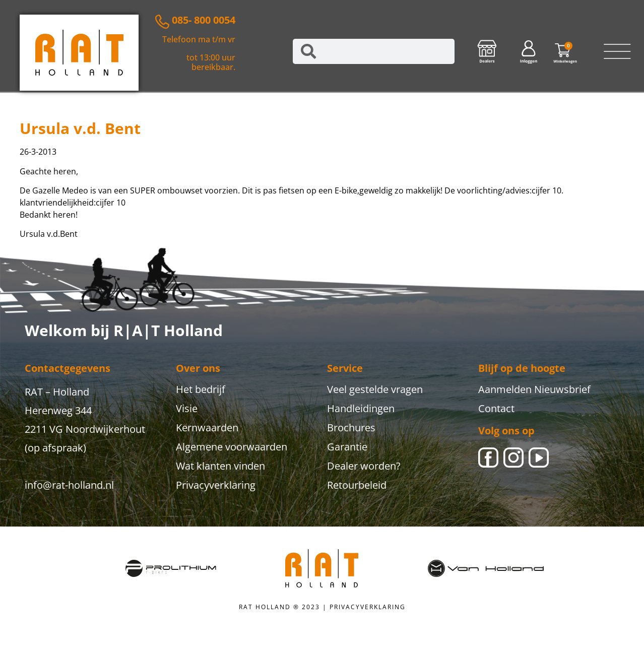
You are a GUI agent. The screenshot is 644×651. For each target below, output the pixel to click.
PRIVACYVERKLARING (368, 607)
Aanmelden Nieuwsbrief (534, 389)
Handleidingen (361, 408)
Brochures (351, 428)
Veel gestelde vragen (375, 389)
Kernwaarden (207, 428)
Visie (187, 408)
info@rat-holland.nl (69, 485)
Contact (496, 408)
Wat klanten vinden (220, 466)
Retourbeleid (357, 485)
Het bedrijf (201, 389)
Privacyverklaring (216, 485)
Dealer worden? (364, 466)
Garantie (347, 447)
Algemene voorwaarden (232, 447)
